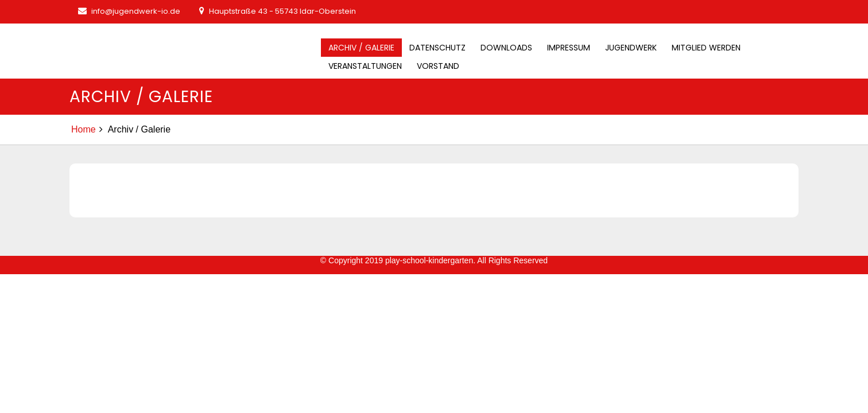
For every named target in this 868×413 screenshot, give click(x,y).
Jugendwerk (631, 48)
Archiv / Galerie (361, 48)
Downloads (506, 48)
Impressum (569, 48)
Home (84, 129)
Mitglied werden (706, 48)
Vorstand (438, 66)
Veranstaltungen (365, 66)
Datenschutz (437, 48)
